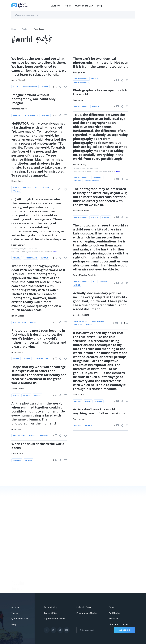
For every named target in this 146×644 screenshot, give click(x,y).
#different (97, 178)
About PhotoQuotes (118, 624)
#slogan (15, 581)
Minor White (38, 593)
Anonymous (17, 352)
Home (14, 29)
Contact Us (114, 607)
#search (26, 395)
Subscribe (124, 630)
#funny (15, 575)
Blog (100, 6)
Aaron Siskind (18, 81)
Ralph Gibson (18, 316)
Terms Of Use (50, 613)
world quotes (39, 29)
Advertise (113, 619)
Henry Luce (17, 181)
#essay (46, 188)
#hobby (16, 359)
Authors (56, 6)
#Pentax (15, 592)
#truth (88, 401)
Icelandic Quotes (84, 607)
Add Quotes (115, 613)
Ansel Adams (18, 388)
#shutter (17, 460)
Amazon (55, 252)
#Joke (14, 569)
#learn (16, 87)
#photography (32, 116)
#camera (17, 258)
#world (45, 87)
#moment (44, 435)
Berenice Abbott (19, 109)
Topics (67, 6)
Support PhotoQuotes (54, 619)
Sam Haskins (79, 419)
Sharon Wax (17, 453)
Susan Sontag (18, 245)
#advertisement (19, 587)
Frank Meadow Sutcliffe (85, 275)
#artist (78, 401)
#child (77, 285)
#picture (27, 188)
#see (37, 188)
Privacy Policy (50, 607)
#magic (16, 188)
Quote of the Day (84, 6)
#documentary (81, 321)
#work (16, 395)
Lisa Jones (78, 100)
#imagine (17, 116)
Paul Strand (79, 394)
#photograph (31, 258)
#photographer (30, 87)
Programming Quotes (87, 613)
